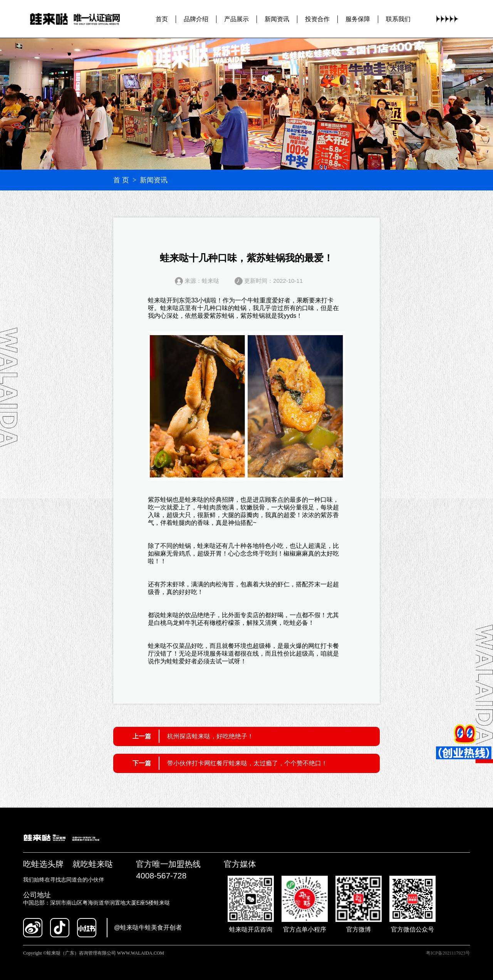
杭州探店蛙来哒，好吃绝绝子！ (210, 736)
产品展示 (236, 19)
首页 (162, 19)
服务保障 (358, 19)
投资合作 (317, 19)
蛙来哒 (157, 300)
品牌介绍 (196, 19)
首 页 (121, 180)
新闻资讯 (277, 19)
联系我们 (398, 19)
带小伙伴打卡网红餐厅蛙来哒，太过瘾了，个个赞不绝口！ (247, 763)
